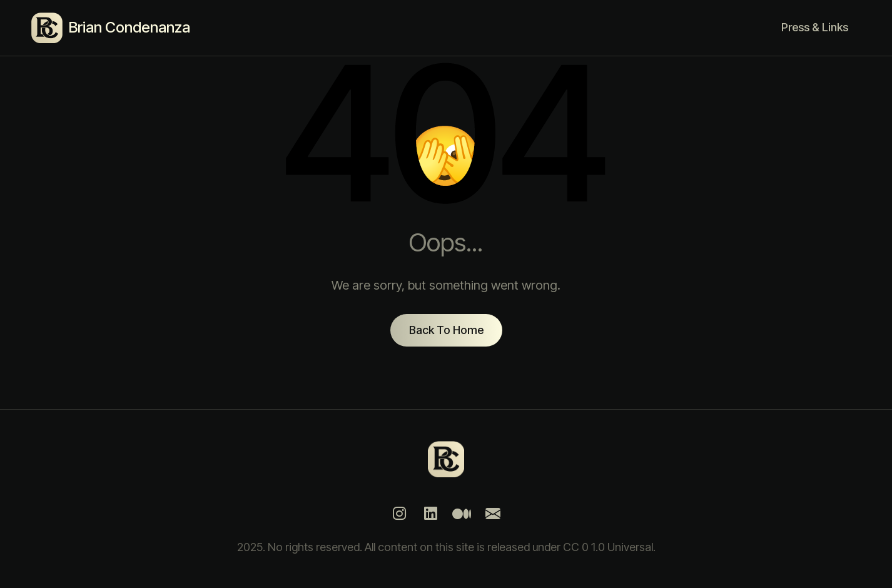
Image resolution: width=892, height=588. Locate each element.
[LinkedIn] (430, 514)
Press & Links (815, 27)
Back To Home (446, 330)
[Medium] (462, 514)
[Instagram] (399, 514)
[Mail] (493, 514)
